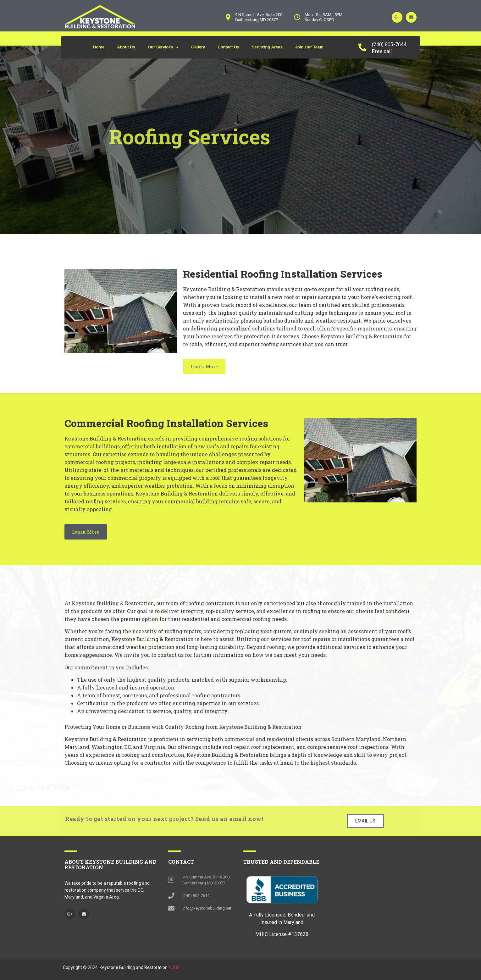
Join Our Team (309, 47)
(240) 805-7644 (389, 44)
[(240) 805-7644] (362, 47)
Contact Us (228, 47)
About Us (126, 47)
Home (99, 47)
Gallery (198, 47)
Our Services (163, 47)
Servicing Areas (267, 47)
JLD (175, 967)
